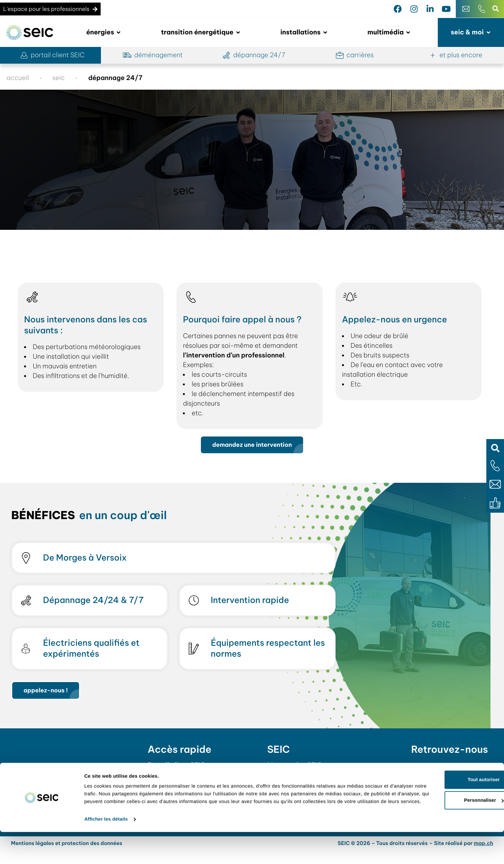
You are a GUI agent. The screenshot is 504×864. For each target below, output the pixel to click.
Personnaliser (450, 824)
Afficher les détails (106, 851)
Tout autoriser (450, 804)
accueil (18, 78)
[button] (495, 448)
